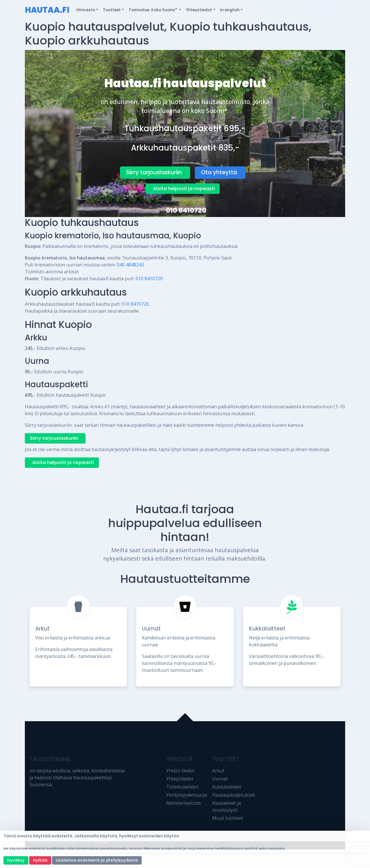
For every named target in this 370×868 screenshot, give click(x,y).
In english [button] (230, 10)
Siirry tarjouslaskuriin (154, 172)
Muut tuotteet (228, 818)
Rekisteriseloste (184, 803)
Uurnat (151, 629)
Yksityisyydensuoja (187, 795)
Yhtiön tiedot (180, 771)
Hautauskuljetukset (234, 795)
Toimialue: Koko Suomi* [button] (153, 10)
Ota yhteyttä (219, 172)
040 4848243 (130, 265)
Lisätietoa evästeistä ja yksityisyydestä (97, 860)
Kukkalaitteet (267, 629)
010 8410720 (186, 210)
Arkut (42, 629)
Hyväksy (16, 860)
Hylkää (40, 860)
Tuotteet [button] (112, 10)
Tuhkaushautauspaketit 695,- (185, 128)
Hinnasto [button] (86, 10)
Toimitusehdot (182, 787)
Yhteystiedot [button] (199, 10)
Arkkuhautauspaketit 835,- (185, 148)
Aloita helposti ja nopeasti (184, 189)
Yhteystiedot (180, 779)
